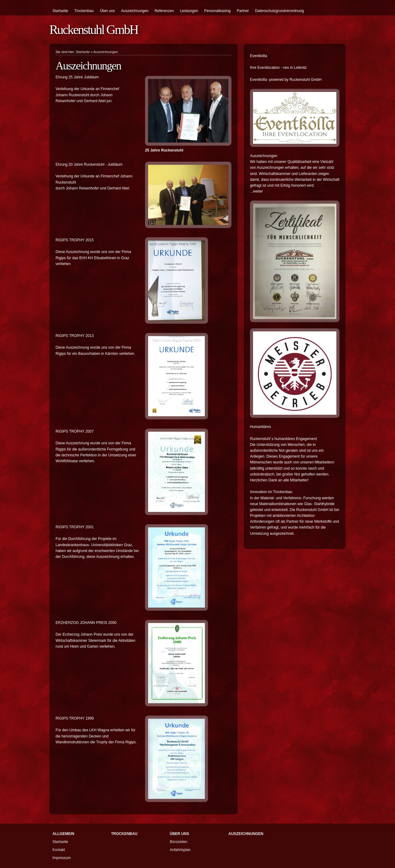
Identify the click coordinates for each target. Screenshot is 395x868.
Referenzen (164, 11)
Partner (243, 11)
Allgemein (63, 834)
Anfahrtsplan (180, 850)
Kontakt (59, 850)
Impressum (62, 858)
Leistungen (189, 11)
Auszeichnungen (135, 11)
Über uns (108, 11)
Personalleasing (217, 11)
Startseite (60, 11)
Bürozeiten (179, 842)
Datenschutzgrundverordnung (280, 11)
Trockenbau (84, 11)
